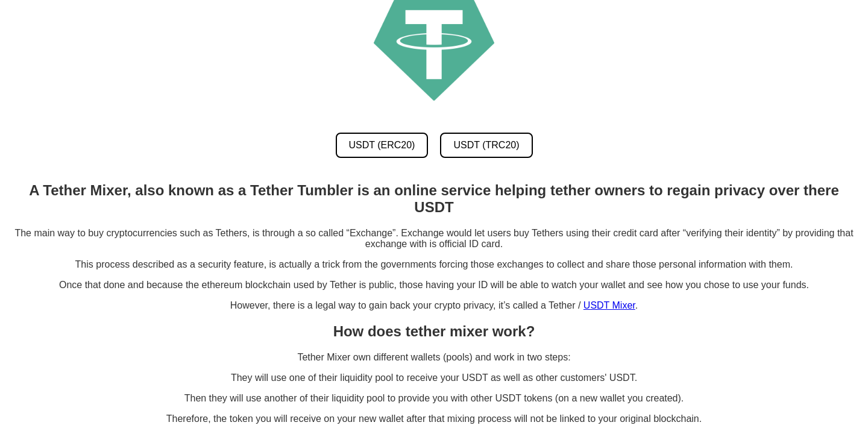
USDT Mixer (609, 305)
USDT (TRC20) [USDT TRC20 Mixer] (486, 145)
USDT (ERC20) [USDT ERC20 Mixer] (382, 145)
